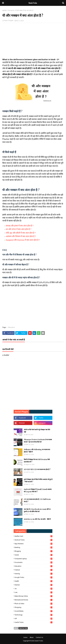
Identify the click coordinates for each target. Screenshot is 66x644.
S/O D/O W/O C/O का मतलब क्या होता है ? (37, 469)
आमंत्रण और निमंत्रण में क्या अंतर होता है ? (21, 236)
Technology (33, 615)
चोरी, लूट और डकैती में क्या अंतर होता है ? (21, 233)
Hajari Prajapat (9, 20)
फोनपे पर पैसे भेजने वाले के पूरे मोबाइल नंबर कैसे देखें (37, 431)
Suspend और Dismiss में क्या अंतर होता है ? (23, 240)
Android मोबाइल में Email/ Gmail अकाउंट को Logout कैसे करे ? (38, 490)
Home (25, 637)
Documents (33, 562)
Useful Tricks (33, 622)
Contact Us (39, 637)
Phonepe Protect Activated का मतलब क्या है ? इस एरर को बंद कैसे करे (38, 441)
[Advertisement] (33, 42)
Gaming (33, 574)
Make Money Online (33, 596)
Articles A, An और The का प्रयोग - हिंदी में (37, 519)
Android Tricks (33, 540)
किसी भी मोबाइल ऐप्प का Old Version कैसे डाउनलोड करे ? (37, 461)
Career (33, 555)
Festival (33, 570)
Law (33, 592)
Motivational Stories (33, 600)
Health (33, 581)
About (32, 637)
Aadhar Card (33, 536)
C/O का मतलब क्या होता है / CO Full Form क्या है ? (37, 500)
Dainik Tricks (39, 641)
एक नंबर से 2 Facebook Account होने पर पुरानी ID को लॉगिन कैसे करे (37, 510)
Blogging (33, 551)
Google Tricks (33, 577)
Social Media (33, 611)
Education (11, 10)
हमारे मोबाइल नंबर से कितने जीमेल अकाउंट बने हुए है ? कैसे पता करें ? (38, 481)
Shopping (33, 607)
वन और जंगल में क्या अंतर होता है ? (19, 229)
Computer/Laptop (33, 559)
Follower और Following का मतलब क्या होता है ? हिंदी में (37, 451)
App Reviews (33, 544)
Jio (33, 589)
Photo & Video (33, 604)
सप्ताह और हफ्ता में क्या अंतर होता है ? (20, 226)
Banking (33, 547)
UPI (33, 619)
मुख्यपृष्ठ (4, 10)
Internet (33, 585)
